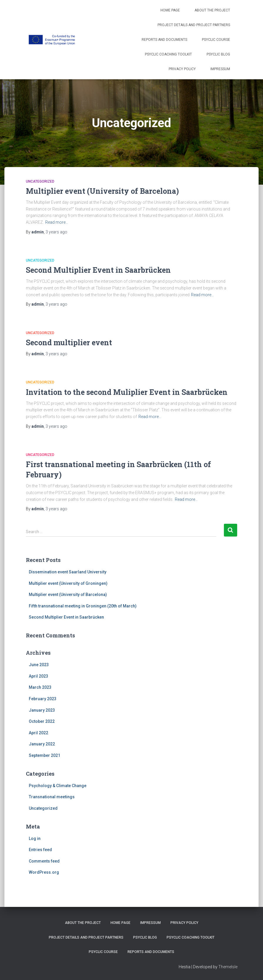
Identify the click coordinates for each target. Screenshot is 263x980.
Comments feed (44, 861)
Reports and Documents (164, 40)
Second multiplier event (69, 342)
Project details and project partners (194, 25)
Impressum (220, 69)
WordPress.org (44, 872)
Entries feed (40, 850)
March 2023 (40, 687)
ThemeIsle (228, 967)
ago (56, 232)
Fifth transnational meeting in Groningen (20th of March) (83, 606)
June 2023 (39, 665)
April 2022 (38, 733)
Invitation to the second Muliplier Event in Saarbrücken (127, 392)
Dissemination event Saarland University (68, 572)
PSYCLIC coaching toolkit (168, 54)
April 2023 (38, 676)
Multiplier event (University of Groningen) (68, 583)
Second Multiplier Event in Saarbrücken (98, 270)
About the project (212, 10)
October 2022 (42, 721)
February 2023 (43, 699)
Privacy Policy (182, 69)
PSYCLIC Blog (218, 54)
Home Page (170, 10)
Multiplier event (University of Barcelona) (102, 191)
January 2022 (42, 744)
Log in (35, 838)
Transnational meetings (52, 797)
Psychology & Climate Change (58, 786)
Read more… (57, 222)
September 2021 (45, 755)
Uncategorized (40, 181)
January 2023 (42, 710)
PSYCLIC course (216, 40)
